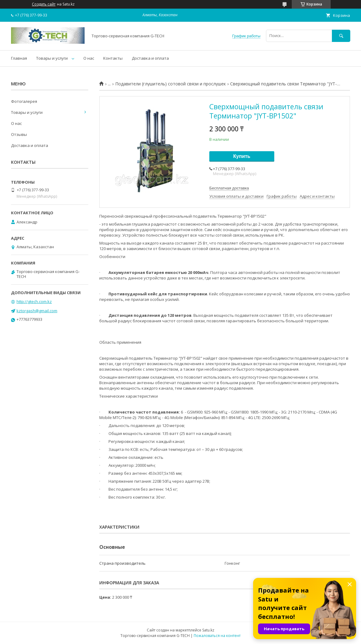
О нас (89, 58)
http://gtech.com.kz (34, 301)
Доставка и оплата (150, 58)
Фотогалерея (24, 101)
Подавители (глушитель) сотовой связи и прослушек (171, 84)
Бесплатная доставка (229, 188)
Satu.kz (208, 630)
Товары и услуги (52, 58)
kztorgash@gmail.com (37, 311)
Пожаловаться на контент (217, 636)
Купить (242, 156)
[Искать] (341, 36)
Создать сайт (44, 4)
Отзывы (19, 134)
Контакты (113, 58)
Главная (19, 58)
